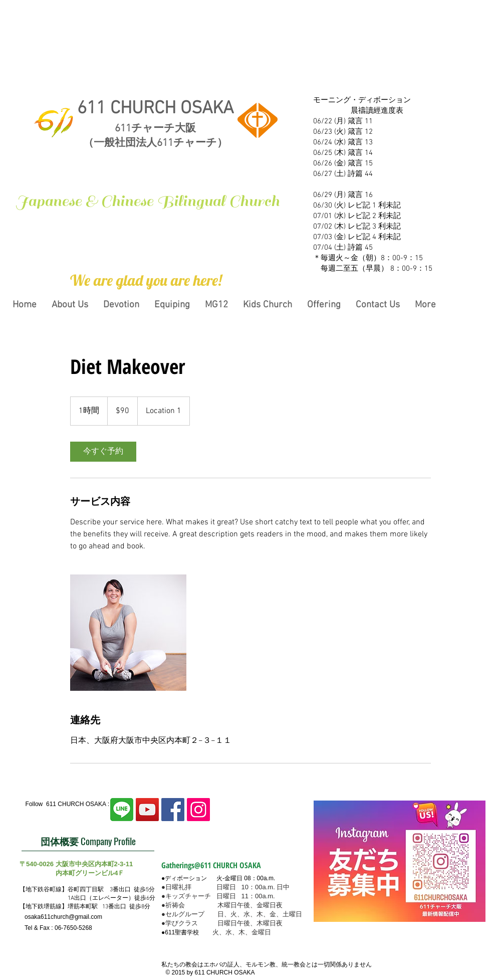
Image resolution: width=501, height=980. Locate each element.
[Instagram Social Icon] (198, 810)
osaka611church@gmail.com (63, 917)
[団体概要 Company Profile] (88, 841)
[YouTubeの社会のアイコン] (147, 810)
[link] (103, 452)
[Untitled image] (128, 633)
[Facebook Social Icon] (173, 810)
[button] (146, 280)
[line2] (122, 810)
